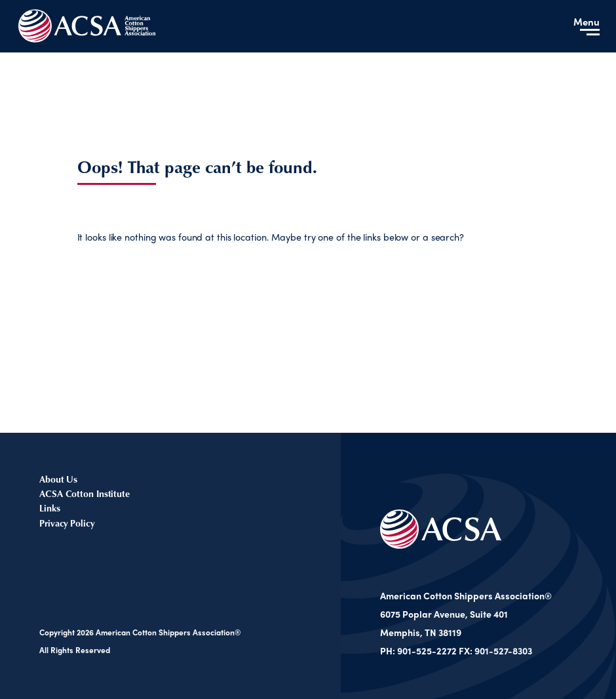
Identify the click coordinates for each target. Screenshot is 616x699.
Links (50, 508)
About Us (58, 479)
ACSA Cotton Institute (85, 493)
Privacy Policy (67, 523)
